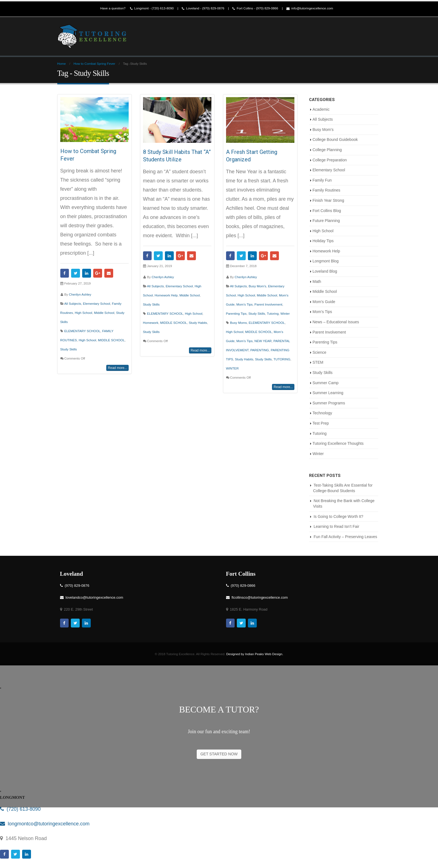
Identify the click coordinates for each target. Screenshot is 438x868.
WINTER (232, 368)
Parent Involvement (269, 304)
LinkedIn (87, 273)
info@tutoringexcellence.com (310, 8)
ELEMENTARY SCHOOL (82, 331)
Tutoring (273, 313)
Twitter (76, 273)
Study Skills (69, 349)
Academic (321, 109)
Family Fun (322, 180)
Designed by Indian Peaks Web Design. (255, 654)
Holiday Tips (323, 241)
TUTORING (282, 359)
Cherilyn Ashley (80, 294)
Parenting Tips (236, 313)
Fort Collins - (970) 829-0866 (255, 8)
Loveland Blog (325, 271)
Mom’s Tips (244, 304)
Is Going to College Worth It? (338, 516)
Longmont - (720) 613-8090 (152, 8)
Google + (98, 273)
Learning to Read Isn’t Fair (336, 526)
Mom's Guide (324, 302)
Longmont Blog (326, 261)
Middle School (104, 313)
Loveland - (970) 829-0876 (203, 8)
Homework (151, 323)
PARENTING (260, 350)
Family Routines (326, 190)
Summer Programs (329, 403)
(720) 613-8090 (20, 809)
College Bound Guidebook (335, 139)
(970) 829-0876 (75, 586)
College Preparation (330, 160)
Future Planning (326, 221)
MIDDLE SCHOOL (111, 340)
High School (83, 313)
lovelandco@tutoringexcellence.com (92, 597)
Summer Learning (328, 393)
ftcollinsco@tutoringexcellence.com (257, 597)
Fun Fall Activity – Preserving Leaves (345, 537)
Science (320, 352)
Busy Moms (238, 323)
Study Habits (198, 323)
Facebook (65, 273)
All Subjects (73, 303)
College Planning (327, 150)
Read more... (117, 368)
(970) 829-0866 (241, 586)
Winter (285, 313)
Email (109, 273)
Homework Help (166, 295)
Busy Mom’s (257, 286)
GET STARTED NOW (219, 754)
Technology (322, 413)
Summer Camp (326, 383)
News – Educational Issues (336, 322)
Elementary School (97, 303)
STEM (318, 362)
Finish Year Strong (328, 200)
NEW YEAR (263, 341)
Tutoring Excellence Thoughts (338, 443)
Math (317, 281)
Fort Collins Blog (327, 211)
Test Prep (321, 423)
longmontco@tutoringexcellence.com (45, 824)
